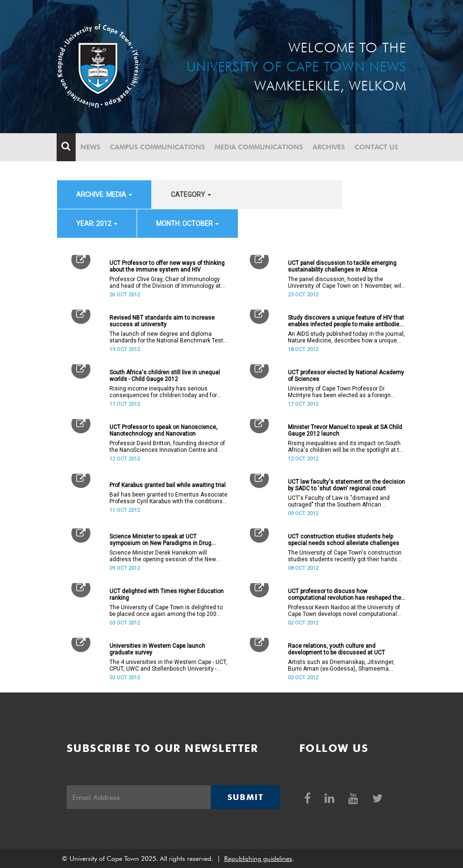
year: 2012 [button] (97, 224)
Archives (329, 147)
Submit (246, 797)
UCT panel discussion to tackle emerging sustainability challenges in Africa (342, 266)
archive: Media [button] (104, 195)
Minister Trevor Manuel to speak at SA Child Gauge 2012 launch (345, 430)
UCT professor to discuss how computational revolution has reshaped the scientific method (345, 595)
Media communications (259, 147)
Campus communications (158, 147)
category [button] (191, 195)
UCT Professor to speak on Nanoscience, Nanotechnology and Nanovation (163, 430)
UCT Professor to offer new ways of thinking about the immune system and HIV (167, 266)
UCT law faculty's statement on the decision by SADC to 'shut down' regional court (346, 485)
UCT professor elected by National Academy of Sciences (346, 376)
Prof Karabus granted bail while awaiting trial (167, 485)
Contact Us (377, 147)
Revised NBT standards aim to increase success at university (162, 321)
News (91, 147)
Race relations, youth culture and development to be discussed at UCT (336, 649)
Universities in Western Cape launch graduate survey (157, 649)
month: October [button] (187, 224)
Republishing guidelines (258, 858)
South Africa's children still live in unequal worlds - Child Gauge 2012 (165, 376)
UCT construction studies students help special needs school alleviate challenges (344, 540)
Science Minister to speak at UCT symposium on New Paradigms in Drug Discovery (160, 540)
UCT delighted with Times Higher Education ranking (167, 595)
